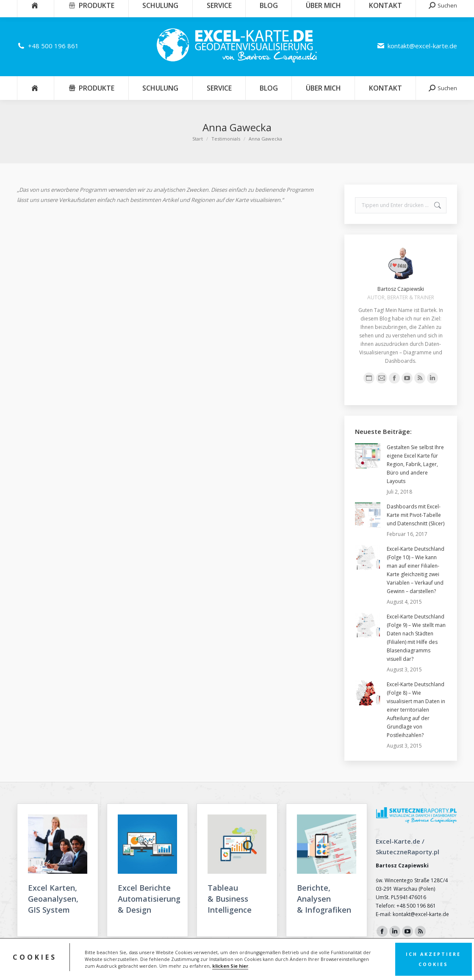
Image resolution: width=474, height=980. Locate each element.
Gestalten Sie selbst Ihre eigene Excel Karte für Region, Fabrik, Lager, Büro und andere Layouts (415, 464)
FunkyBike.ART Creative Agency (421, 967)
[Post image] (368, 456)
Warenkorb (398, 8)
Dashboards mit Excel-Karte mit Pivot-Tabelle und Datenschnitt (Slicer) (416, 515)
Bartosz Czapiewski (401, 289)
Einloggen (441, 8)
